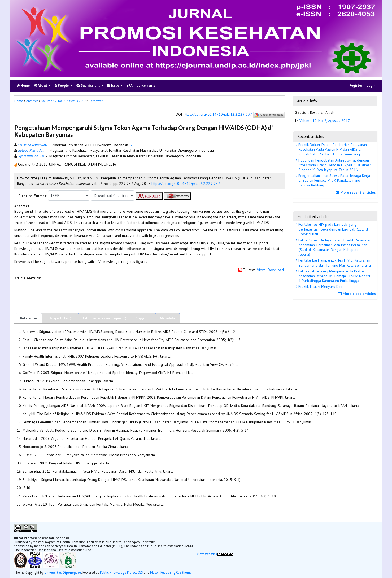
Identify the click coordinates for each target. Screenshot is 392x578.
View (261, 270)
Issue (114, 86)
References (29, 318)
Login (371, 86)
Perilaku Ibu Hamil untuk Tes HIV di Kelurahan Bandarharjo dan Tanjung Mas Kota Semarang (334, 263)
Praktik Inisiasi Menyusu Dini (320, 286)
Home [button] (19, 101)
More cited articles (358, 294)
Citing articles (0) (60, 318)
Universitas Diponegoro (63, 572)
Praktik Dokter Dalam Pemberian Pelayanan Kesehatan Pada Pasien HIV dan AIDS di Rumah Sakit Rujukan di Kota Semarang (332, 149)
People (62, 86)
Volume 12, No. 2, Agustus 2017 (64, 101)
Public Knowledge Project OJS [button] (121, 572)
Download (276, 270)
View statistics (207, 554)
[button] (16, 164)
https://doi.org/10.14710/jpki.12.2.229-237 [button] (186, 184)
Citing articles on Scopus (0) (105, 318)
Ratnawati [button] (96, 101)
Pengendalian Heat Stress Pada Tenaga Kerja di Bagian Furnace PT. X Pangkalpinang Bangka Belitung (334, 180)
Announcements (141, 86)
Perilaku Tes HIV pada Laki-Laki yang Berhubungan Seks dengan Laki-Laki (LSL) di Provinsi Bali (333, 229)
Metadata (167, 318)
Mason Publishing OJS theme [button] (171, 572)
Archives (32, 101)
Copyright (143, 318)
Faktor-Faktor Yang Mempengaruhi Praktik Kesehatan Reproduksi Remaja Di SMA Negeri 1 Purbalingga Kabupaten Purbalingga (334, 276)
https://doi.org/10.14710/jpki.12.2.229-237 (218, 115)
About (41, 86)
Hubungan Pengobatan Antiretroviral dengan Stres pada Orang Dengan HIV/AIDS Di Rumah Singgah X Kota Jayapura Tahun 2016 (334, 165)
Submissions (89, 86)
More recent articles (356, 192)
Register (356, 86)
